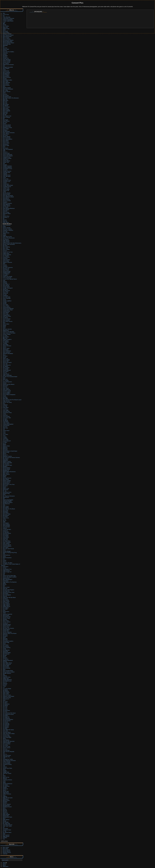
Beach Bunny (6, 85)
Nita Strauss (6, 515)
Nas (4, 499)
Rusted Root (6, 612)
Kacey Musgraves (7, 382)
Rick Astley (6, 594)
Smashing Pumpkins (8, 641)
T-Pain (4, 686)
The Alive (5, 703)
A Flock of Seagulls (8, 20)
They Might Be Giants (8, 730)
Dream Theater (7, 228)
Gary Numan (6, 285)
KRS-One (5, 379)
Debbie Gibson (7, 206)
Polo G (4, 561)
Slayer (4, 637)
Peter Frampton (7, 542)
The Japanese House (8, 714)
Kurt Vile (5, 406)
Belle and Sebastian (8, 89)
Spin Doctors (6, 654)
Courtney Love (6, 181)
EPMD (4, 234)
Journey (5, 373)
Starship (5, 662)
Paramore (5, 531)
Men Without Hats (7, 465)
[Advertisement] (90, 21)
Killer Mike (5, 398)
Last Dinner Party (7, 413)
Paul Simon (6, 534)
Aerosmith (5, 31)
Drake (4, 226)
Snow (4, 644)
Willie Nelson (6, 820)
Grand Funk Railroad (8, 309)
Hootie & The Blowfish (8, 332)
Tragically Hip (6, 757)
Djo (4, 219)
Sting (4, 669)
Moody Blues (6, 483)
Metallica (5, 466)
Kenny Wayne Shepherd (9, 395)
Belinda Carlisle (7, 88)
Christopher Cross (7, 169)
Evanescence (6, 257)
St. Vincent (5, 659)
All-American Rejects (8, 40)
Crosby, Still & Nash (8, 185)
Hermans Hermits (7, 329)
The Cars (5, 707)
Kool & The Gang (7, 402)
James (4, 347)
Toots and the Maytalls (8, 751)
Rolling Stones (6, 606)
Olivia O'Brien (6, 524)
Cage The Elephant (8, 149)
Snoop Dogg (6, 642)
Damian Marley (7, 193)
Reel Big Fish (6, 591)
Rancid (4, 585)
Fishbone (5, 266)
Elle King (5, 246)
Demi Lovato (6, 212)
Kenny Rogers (6, 393)
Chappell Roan (7, 157)
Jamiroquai (6, 350)
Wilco (4, 818)
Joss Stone (6, 371)
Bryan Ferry (6, 142)
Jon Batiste (6, 369)
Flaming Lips (6, 269)
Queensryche (6, 578)
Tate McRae (6, 691)
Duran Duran (6, 233)
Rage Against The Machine (10, 582)
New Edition (6, 508)
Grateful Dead (6, 311)
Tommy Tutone (6, 748)
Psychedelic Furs (7, 569)
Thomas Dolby (6, 736)
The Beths (5, 705)
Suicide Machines (7, 680)
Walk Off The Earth (8, 798)
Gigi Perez (5, 289)
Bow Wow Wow (7, 126)
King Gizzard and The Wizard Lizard (12, 400)
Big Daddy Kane (7, 97)
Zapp (4, 834)
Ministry (5, 475)
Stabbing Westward (8, 660)
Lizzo (4, 432)
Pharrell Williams (7, 546)
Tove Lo (5, 754)
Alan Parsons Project (8, 35)
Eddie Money (6, 240)
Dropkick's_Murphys (8, 230)
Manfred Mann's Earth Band (10, 451)
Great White (6, 312)
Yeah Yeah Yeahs (7, 826)
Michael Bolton (6, 468)
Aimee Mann (6, 32)
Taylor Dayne (6, 692)
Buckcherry (6, 144)
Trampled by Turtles (8, 759)
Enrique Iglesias (7, 255)
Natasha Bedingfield (8, 500)
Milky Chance (6, 474)
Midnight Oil (6, 470)
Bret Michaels (6, 131)
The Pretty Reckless (8, 719)
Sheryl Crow (6, 627)
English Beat (6, 253)
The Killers (5, 716)
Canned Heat (6, 153)
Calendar (5, 854)
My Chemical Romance (9, 496)
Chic (4, 163)
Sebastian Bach (7, 624)
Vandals (5, 787)
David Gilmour (6, 199)
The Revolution (7, 721)
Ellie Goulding (6, 247)
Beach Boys (6, 84)
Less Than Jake (7, 418)
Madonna (5, 448)
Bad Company (6, 72)
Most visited (6, 847)
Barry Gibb (5, 81)
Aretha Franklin (7, 61)
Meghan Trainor (7, 461)
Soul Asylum (6, 646)
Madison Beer (6, 446)
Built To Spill (6, 145)
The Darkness (6, 710)
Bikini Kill (5, 99)
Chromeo (5, 170)
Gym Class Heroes (8, 321)
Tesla (4, 700)
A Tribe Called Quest (8, 21)
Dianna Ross (6, 216)
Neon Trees (6, 506)
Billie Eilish (5, 100)
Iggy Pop (5, 338)
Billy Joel (5, 103)
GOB (4, 280)
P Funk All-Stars (7, 529)
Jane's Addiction (7, 351)
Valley (4, 782)
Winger (4, 821)
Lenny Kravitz (6, 416)
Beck (4, 86)
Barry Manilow (6, 83)
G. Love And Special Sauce (10, 279)
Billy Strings (6, 104)
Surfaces (5, 683)
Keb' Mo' (5, 387)
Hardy (4, 326)
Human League (7, 334)
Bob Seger (5, 120)
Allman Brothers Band (8, 43)
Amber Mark (6, 49)
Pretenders (6, 567)
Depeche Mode (7, 213)
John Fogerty (6, 368)
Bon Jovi (5, 122)
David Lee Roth (7, 201)
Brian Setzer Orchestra (9, 133)
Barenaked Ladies (7, 80)
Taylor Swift (6, 694)
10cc (4, 13)
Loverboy (5, 438)
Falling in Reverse (7, 262)
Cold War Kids (6, 172)
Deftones (5, 211)
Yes (4, 827)
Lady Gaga (6, 410)
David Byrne (6, 198)
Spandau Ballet (7, 653)
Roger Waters (6, 605)
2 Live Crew (6, 14)
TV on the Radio (7, 689)
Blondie (5, 115)
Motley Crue (6, 488)
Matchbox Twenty (7, 456)
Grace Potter (6, 306)
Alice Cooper (6, 38)
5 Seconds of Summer (8, 18)
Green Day (5, 314)
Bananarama (6, 76)
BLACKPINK (6, 71)
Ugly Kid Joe (6, 777)
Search (4, 864)
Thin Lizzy (5, 731)
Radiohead (5, 581)
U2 (3, 775)
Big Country (6, 95)
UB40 (4, 776)
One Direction (6, 527)
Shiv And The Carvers (8, 628)
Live (4, 429)
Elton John (5, 248)
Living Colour (6, 430)
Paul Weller (6, 536)
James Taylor (6, 348)
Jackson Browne (7, 346)
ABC (4, 23)
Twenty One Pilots (7, 768)
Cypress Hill (6, 190)
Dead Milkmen (6, 205)
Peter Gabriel (6, 543)
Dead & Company (7, 203)
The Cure (5, 709)
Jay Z (4, 355)
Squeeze (5, 658)
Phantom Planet (7, 545)
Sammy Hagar (6, 618)
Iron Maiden (6, 342)
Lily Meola (5, 420)
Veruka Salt (6, 791)
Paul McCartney (7, 533)
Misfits (4, 477)
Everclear (5, 258)
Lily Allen (5, 419)
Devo (4, 215)
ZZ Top (4, 831)
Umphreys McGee (7, 780)
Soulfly (4, 649)
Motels (4, 487)
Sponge (5, 655)
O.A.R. (4, 519)
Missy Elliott (6, 479)
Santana (5, 619)
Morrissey (5, 486)
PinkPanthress (6, 555)
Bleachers (5, 112)
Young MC (5, 829)
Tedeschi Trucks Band (8, 696)
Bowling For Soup (7, 127)
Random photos (7, 852)
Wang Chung (6, 800)
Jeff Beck (5, 356)
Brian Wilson (6, 134)
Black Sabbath (6, 111)
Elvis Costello (6, 249)
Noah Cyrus (6, 518)
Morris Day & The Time (9, 484)
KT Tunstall (6, 380)
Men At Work (6, 464)
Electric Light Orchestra (9, 244)
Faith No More (6, 260)
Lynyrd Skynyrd (7, 441)
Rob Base (5, 599)
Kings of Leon (6, 401)
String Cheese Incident (9, 672)
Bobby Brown (6, 121)
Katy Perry (5, 386)
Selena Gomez (7, 626)
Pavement (5, 538)
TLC (4, 687)
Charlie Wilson (6, 161)
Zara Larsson (6, 835)
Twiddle (5, 771)
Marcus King (6, 452)
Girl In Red (5, 292)
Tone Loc (5, 749)
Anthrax (5, 54)
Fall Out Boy (6, 261)
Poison (4, 560)
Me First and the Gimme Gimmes (11, 457)
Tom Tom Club (6, 746)
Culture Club (6, 188)
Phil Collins (6, 547)
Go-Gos (5, 294)
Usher (4, 781)
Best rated (5, 849)
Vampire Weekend (7, 784)
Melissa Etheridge (7, 463)
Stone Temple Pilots (8, 671)
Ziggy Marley (6, 836)
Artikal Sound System (8, 65)
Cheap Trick (6, 162)
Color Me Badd (7, 176)
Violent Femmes (7, 794)
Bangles (5, 79)
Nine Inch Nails (7, 514)
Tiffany (4, 739)
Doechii (5, 220)
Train (4, 758)
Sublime (5, 676)
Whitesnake (6, 816)
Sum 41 (5, 682)
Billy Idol (5, 102)
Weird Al (5, 811)
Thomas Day (6, 735)
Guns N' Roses (7, 319)
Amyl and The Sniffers (8, 52)
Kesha (4, 396)
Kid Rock (5, 397)
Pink (4, 554)
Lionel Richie (6, 425)
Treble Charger (7, 762)
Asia (4, 66)
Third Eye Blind (7, 732)
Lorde (4, 433)
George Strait (6, 287)
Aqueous (5, 57)
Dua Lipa (5, 231)
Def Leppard (6, 210)
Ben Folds (5, 90)
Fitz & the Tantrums (8, 267)
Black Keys (6, 108)
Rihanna (5, 596)
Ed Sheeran (6, 239)
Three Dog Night (7, 737)
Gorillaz (5, 302)
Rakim (4, 583)
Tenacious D (6, 699)
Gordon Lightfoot (7, 301)
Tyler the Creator (7, 773)
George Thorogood (8, 288)
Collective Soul (7, 175)
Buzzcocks (5, 148)
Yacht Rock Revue (7, 825)
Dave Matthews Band (8, 197)
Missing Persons (7, 478)
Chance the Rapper (8, 156)
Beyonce (5, 94)
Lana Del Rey (6, 411)
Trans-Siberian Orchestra (9, 760)
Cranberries (6, 184)
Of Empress (6, 523)
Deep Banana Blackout (9, 208)
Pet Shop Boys (7, 541)
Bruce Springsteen (7, 139)
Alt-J (4, 47)
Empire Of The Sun (8, 252)
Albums (12, 10)
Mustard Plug (6, 493)
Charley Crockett (7, 158)
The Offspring (6, 718)
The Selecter (6, 723)
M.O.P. (4, 443)
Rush (4, 610)
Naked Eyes (6, 497)
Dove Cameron (7, 225)
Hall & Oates (6, 324)
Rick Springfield (7, 595)
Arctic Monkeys (7, 59)
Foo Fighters (6, 274)
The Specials (6, 725)
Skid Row (5, 635)
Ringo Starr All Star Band (9, 597)
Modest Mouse (6, 482)
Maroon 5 (5, 455)
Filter (4, 264)
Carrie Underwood (7, 154)
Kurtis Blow (6, 407)
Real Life (5, 588)
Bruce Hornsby (7, 138)
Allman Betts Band (7, 41)
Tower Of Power (7, 755)
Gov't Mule (5, 305)
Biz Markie (5, 106)
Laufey (4, 414)
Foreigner (5, 275)
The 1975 (5, 701)
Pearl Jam (5, 540)
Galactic (5, 282)
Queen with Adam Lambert (10, 577)
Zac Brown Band (7, 832)
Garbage (5, 283)
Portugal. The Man (7, 563)
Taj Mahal (5, 690)
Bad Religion (6, 75)
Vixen (4, 795)
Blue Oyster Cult (7, 116)
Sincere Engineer (7, 632)
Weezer (5, 809)
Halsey (4, 325)
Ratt (4, 586)
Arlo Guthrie (6, 63)
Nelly (4, 505)
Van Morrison (6, 786)
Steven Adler (6, 665)
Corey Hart (5, 179)
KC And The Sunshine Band (10, 377)
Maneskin (5, 450)
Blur (4, 118)
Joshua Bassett (7, 370)
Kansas (5, 383)
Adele (4, 30)
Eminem (5, 251)
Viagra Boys (6, 793)
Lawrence (5, 415)
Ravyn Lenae (6, 587)
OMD (4, 522)
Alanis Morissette (7, 36)
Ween (4, 808)
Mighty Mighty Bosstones (9, 472)
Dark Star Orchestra (8, 196)
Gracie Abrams (7, 307)
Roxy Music (6, 608)
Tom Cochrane (6, 744)
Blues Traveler (6, 117)
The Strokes (6, 726)
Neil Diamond (6, 504)
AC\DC (4, 25)
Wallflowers (6, 799)
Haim (4, 323)
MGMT (4, 445)
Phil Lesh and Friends (8, 549)
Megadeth (5, 460)
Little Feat (5, 428)
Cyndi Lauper (6, 189)
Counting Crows (7, 180)
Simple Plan (6, 631)
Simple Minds (6, 630)
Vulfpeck (5, 796)
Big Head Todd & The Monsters (11, 98)
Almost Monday (7, 44)
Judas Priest (6, 374)
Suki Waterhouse (7, 681)
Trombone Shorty (7, 764)
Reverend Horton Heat (9, 592)
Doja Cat (5, 221)
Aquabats (5, 56)
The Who (5, 728)
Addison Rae (6, 29)
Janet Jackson (6, 352)
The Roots (5, 722)
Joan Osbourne (7, 365)
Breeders (5, 130)
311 (4, 16)
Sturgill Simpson (7, 673)
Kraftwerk (5, 405)
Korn (4, 404)
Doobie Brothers (7, 224)
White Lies (5, 813)
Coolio (4, 178)
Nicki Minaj (5, 513)
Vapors (4, 790)
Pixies (4, 556)
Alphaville (5, 45)
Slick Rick (5, 640)
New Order (5, 510)
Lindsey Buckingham (8, 424)
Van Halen (5, 785)
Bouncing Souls (7, 125)
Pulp (4, 573)
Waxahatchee (6, 805)
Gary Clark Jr (6, 284)
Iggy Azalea (6, 337)
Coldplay (5, 174)
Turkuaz (5, 767)
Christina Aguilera (7, 167)
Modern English (7, 481)
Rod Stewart (6, 603)
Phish (4, 550)
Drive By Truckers (7, 229)
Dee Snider (6, 207)
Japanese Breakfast (8, 353)
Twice (4, 769)
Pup (4, 574)
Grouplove (5, 317)
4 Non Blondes (6, 17)
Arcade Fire (6, 58)
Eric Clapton (6, 256)
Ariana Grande (6, 62)
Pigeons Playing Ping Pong (10, 552)
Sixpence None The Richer (10, 633)
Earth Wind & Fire (7, 237)
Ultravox (5, 778)
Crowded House (7, 187)
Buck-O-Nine (6, 143)
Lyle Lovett (5, 439)
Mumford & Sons (7, 492)
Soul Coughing (6, 647)
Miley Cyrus (6, 473)
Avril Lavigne (6, 68)
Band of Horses (7, 77)
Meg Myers (6, 459)
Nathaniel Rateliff (7, 501)
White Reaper (6, 814)
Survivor (5, 685)
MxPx (4, 495)
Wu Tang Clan (6, 823)
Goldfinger (5, 296)
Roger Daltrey (6, 604)
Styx (4, 674)
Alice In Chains (7, 39)
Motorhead (5, 490)
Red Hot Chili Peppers (8, 590)
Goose (4, 300)
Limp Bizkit (5, 422)
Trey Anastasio (6, 763)
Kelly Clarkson (6, 389)
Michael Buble (6, 469)
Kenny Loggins (7, 392)
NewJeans (5, 511)
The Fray (5, 712)
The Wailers (6, 727)
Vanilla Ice (5, 789)
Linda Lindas (6, 423)
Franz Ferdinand (7, 278)
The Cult (5, 708)
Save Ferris (6, 621)
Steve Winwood (7, 664)
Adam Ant (5, 27)
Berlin (4, 93)
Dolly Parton (6, 222)
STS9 (4, 613)
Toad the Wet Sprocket (9, 741)
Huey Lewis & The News (9, 333)
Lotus (4, 436)
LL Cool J (5, 409)
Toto (4, 753)
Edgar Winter (6, 242)
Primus (4, 568)
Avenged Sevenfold (8, 67)
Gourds (5, 303)
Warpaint (5, 802)
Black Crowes (6, 107)
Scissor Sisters (7, 622)
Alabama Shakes (7, 34)
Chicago (5, 165)
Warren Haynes (7, 804)
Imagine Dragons (7, 339)
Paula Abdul (6, 537)
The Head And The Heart (9, 713)
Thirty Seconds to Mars (9, 734)
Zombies (5, 838)
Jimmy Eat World (7, 362)
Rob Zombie (6, 600)
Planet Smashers (7, 558)
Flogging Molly (6, 273)
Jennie (4, 357)
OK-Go (4, 520)
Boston (4, 124)
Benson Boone (6, 92)
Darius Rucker (6, 194)
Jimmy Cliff (5, 361)
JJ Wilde (5, 343)
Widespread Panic (7, 817)
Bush (4, 147)
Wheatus (5, 812)
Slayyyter (5, 639)
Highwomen (6, 330)
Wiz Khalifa (6, 822)
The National (6, 717)
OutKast (5, 528)
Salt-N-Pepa (6, 615)
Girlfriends (5, 293)
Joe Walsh (5, 366)
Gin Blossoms (6, 291)
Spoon (4, 656)
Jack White (6, 344)
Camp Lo (5, 152)
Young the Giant (7, 830)
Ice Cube (5, 335)
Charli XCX (6, 160)
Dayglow (5, 202)
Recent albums (7, 851)
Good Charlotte (7, 298)
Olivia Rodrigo (6, 526)
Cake (4, 151)
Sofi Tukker (6, 645)
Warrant (5, 803)
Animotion (5, 53)
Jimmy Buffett (6, 360)
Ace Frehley (6, 26)
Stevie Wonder (6, 668)
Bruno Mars (6, 140)
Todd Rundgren (7, 743)
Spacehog (5, 651)
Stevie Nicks (6, 667)
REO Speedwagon (7, 579)
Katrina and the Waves (9, 384)
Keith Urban (6, 388)
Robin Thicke (6, 601)
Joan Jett (5, 364)
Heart (4, 328)
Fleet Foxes (6, 270)
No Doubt (5, 517)
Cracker (5, 183)
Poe (4, 559)
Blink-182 (5, 113)
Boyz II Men (6, 129)
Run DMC (5, 609)
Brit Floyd (5, 135)
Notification (6, 866)
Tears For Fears (7, 695)
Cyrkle (4, 192)
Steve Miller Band (7, 663)
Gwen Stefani (6, 320)
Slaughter (5, 636)
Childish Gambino (7, 166)
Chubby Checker (7, 171)
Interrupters (6, 341)
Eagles (4, 235)
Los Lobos (5, 434)
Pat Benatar (6, 532)
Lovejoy (5, 437)
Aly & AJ (5, 48)
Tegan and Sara (7, 698)
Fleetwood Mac (7, 271)
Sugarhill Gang (7, 677)
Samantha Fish (7, 617)
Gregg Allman (6, 315)
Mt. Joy (5, 491)
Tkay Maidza (6, 740)
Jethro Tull (5, 359)
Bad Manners (6, 74)
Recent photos (6, 850)
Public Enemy (6, 570)
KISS (4, 378)
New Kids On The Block (9, 509)
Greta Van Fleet (7, 316)
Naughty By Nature (8, 502)
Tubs (4, 766)
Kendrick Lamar (7, 391)
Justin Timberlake (7, 375)
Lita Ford (5, 427)
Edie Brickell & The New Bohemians (12, 243)
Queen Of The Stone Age (9, 576)
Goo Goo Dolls (6, 297)
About (4, 865)
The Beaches (6, 704)
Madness (5, 447)
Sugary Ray (6, 678)
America (5, 50)
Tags (4, 863)
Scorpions (5, 623)
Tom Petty (5, 745)
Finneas (5, 265)
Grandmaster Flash (8, 310)
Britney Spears (6, 136)
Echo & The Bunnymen (9, 238)
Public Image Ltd (7, 572)
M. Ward (5, 442)
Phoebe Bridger (7, 551)
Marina (4, 454)
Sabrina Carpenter (7, 614)
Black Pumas (6, 109)
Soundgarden (6, 650)
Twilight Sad (6, 772)
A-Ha (4, 22)
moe (4, 839)
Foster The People (7, 276)
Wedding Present (7, 807)
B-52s (4, 70)
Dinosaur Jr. (6, 217)
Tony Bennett (6, 750)
